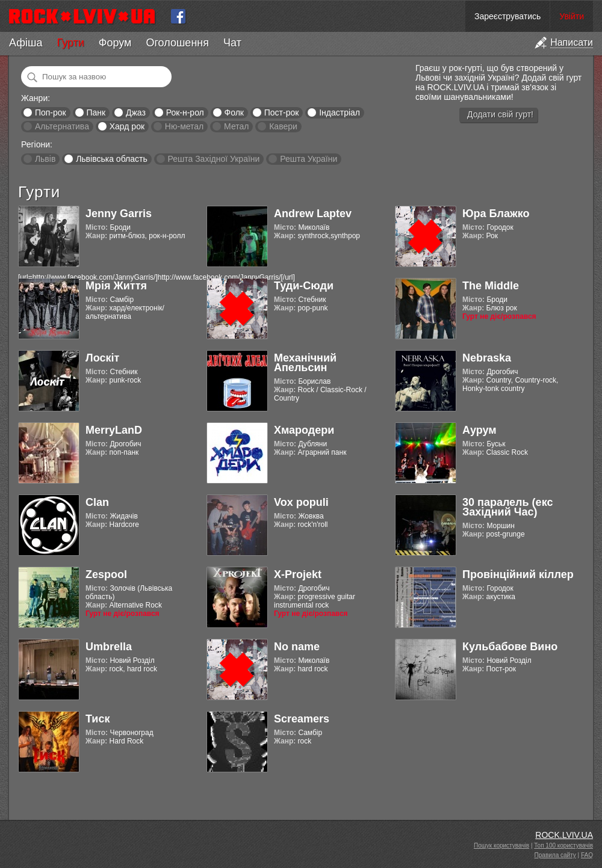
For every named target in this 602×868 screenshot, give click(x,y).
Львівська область (112, 159)
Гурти (70, 43)
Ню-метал (184, 126)
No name (297, 647)
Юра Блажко (496, 214)
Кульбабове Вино (510, 647)
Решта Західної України (213, 159)
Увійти (572, 16)
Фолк (234, 112)
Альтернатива (62, 126)
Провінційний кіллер (518, 574)
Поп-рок (51, 112)
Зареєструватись (507, 16)
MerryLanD (114, 430)
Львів (45, 159)
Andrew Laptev (313, 214)
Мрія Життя (116, 286)
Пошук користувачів (501, 845)
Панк (96, 112)
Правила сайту (555, 855)
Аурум (479, 430)
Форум (115, 43)
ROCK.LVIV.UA (564, 835)
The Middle (491, 286)
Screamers (302, 719)
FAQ (587, 855)
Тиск (98, 719)
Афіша (26, 43)
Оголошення (177, 43)
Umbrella (109, 647)
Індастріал (340, 112)
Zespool (106, 574)
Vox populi (301, 502)
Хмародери (304, 430)
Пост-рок (282, 112)
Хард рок (127, 126)
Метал (236, 126)
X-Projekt (298, 574)
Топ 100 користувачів (563, 845)
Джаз (136, 112)
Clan (97, 502)
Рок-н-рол (185, 112)
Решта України (309, 159)
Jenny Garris (119, 214)
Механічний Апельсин (305, 363)
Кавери (283, 126)
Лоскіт (102, 358)
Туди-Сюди (304, 286)
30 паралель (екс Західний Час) (507, 507)
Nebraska (487, 358)
